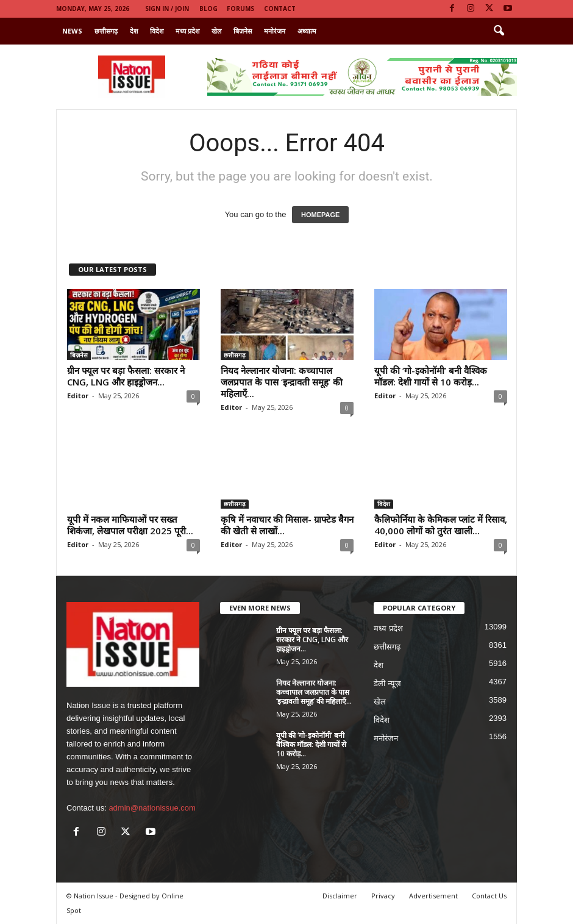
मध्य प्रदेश (187, 31)
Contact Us (489, 896)
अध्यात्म (307, 31)
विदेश (157, 31)
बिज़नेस (243, 31)
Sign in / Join (167, 9)
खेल (216, 31)
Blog (208, 9)
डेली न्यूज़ (387, 683)
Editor (78, 396)
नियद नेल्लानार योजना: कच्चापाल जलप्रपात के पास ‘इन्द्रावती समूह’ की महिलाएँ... (282, 382)
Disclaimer (340, 896)
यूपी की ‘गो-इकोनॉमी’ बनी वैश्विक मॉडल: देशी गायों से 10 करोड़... (431, 376)
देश (134, 31)
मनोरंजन (275, 31)
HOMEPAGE (320, 215)
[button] (499, 31)
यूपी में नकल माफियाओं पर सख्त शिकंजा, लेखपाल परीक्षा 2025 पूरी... (130, 525)
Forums (240, 9)
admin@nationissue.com (152, 808)
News (72, 31)
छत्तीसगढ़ (106, 31)
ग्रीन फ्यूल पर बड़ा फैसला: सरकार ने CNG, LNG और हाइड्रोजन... (126, 376)
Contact (280, 9)
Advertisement (433, 896)
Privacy (383, 896)
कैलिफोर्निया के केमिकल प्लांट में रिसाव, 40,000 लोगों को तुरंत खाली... (441, 525)
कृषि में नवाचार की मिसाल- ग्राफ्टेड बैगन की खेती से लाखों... (287, 525)
